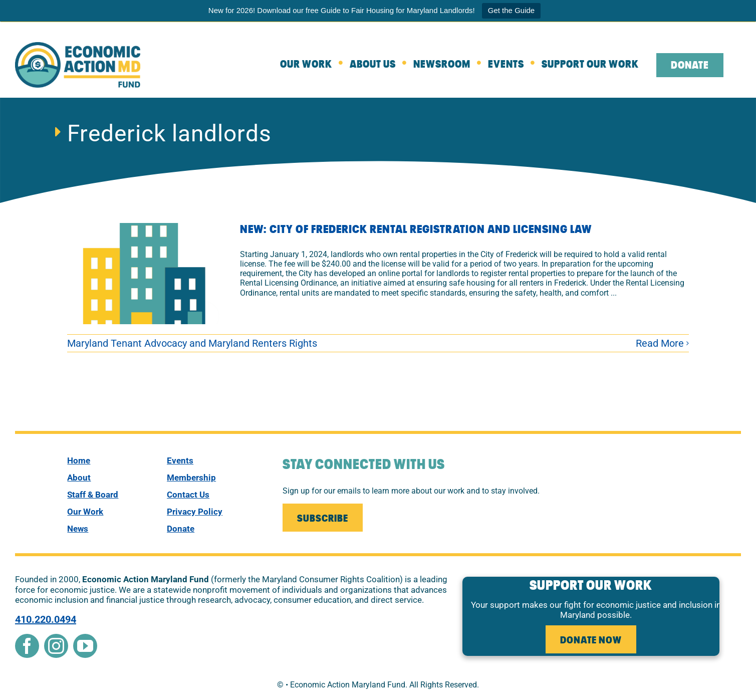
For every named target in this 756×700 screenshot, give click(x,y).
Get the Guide (511, 10)
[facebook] (27, 646)
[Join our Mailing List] (323, 518)
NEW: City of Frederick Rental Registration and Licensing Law (416, 230)
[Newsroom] (451, 65)
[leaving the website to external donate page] (699, 65)
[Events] (515, 65)
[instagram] (56, 646)
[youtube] (85, 646)
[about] (382, 65)
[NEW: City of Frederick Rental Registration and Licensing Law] (147, 274)
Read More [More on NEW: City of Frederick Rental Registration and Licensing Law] (660, 343)
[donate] (212, 529)
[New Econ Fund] (78, 46)
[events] (212, 460)
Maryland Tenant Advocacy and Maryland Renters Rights (192, 343)
